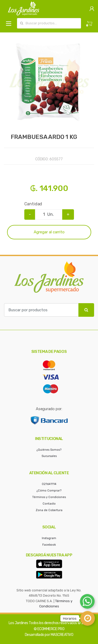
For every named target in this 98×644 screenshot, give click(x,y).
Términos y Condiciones (49, 497)
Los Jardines (18, 623)
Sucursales (49, 456)
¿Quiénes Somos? (49, 450)
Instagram (49, 538)
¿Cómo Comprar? (49, 491)
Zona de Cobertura (49, 510)
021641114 (49, 484)
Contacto (49, 504)
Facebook (49, 545)
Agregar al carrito (49, 232)
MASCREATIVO (62, 635)
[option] (49, 83)
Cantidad (33, 204)
